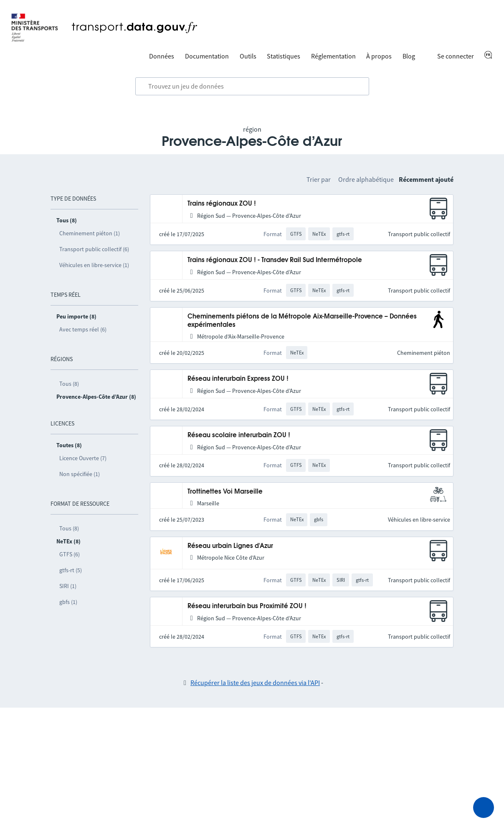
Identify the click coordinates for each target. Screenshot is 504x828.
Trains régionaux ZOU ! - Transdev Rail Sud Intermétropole (275, 260)
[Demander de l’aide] (484, 808)
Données (162, 56)
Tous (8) (69, 384)
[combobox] (252, 87)
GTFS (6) (70, 554)
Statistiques (284, 56)
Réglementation (333, 56)
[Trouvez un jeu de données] (252, 87)
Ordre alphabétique (366, 179)
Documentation (207, 56)
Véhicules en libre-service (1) (94, 265)
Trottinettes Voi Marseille (225, 492)
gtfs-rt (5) (71, 570)
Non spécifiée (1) (80, 474)
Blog (409, 56)
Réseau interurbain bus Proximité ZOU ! (247, 606)
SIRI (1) (68, 586)
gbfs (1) (68, 602)
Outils (248, 56)
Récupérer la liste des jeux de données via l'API (255, 683)
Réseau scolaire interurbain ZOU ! (239, 435)
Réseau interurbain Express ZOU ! (238, 379)
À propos (379, 56)
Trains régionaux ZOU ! (222, 204)
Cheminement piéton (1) (90, 233)
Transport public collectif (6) (94, 249)
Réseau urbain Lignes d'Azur (230, 546)
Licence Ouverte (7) (83, 458)
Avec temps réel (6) (83, 329)
